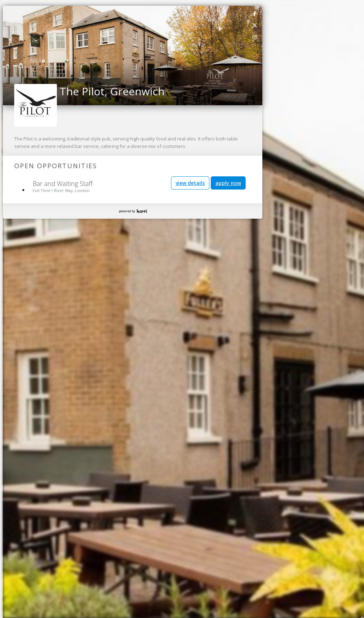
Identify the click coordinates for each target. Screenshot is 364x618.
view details (190, 183)
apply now (228, 183)
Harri (142, 211)
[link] (255, 14)
